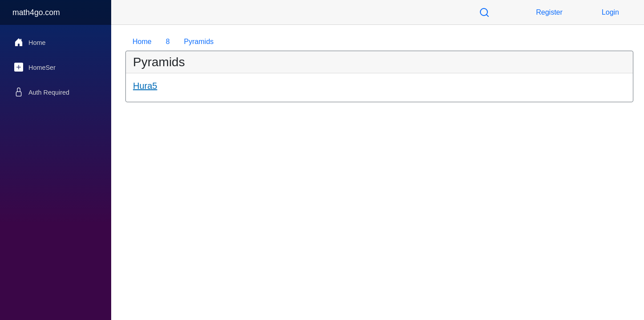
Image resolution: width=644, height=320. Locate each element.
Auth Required (42, 92)
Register (549, 12)
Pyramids (199, 42)
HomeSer (35, 67)
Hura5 (145, 86)
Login (610, 12)
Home (30, 42)
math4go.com (36, 12)
